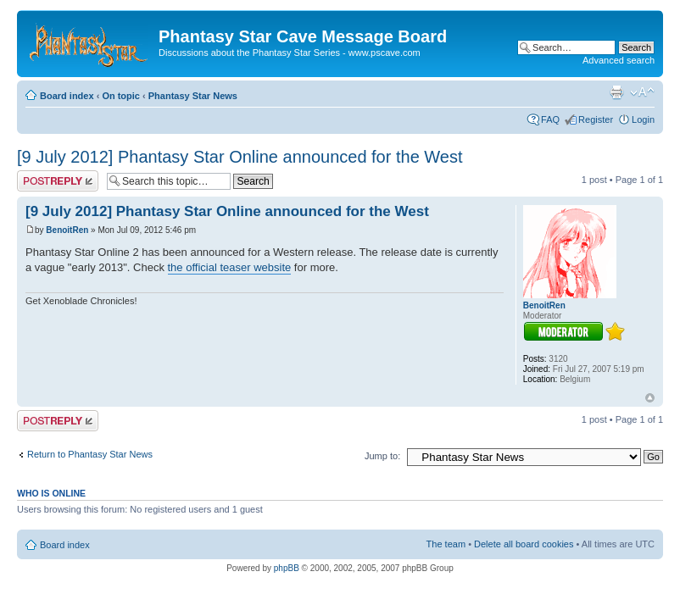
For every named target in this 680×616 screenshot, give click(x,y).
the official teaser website (230, 267)
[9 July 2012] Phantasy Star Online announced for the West (240, 157)
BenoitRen (67, 230)
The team (446, 544)
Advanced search (619, 60)
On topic (121, 96)
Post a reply (58, 181)
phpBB (287, 568)
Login (643, 119)
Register (596, 119)
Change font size (642, 92)
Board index (67, 96)
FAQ (550, 119)
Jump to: (382, 456)
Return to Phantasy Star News (90, 454)
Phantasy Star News (193, 96)
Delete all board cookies (524, 544)
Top (650, 398)
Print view (616, 92)
